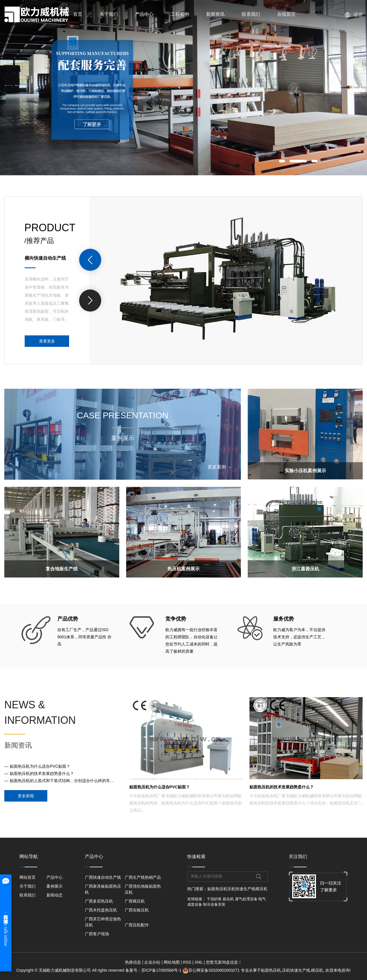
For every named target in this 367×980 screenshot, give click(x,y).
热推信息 (133, 962)
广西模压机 (135, 901)
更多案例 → (220, 467)
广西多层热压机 (99, 901)
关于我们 (109, 14)
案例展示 (54, 886)
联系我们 (251, 14)
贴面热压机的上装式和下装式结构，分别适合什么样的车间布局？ (63, 781)
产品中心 (144, 14)
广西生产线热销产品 (143, 877)
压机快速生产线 (241, 889)
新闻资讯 (215, 14)
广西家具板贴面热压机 (103, 889)
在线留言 (286, 14)
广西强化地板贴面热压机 (143, 889)
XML (198, 962)
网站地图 (172, 962)
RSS (187, 962)
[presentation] (90, 260)
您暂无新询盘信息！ (224, 962)
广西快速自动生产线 (103, 877)
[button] (282, 161)
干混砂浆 (214, 899)
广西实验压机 (137, 910)
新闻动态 (54, 895)
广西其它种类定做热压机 (103, 922)
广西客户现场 (97, 934)
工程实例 (180, 14)
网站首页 (28, 877)
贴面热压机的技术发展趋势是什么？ (42, 773)
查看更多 (47, 341)
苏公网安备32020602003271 (212, 970)
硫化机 (228, 899)
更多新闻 (26, 796)
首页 (78, 14)
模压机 (261, 889)
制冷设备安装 (214, 904)
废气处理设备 (246, 899)
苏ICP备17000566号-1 (161, 970)
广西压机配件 (137, 925)
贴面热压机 (217, 889)
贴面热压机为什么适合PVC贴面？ (40, 766)
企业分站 (152, 962)
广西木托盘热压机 (101, 910)
